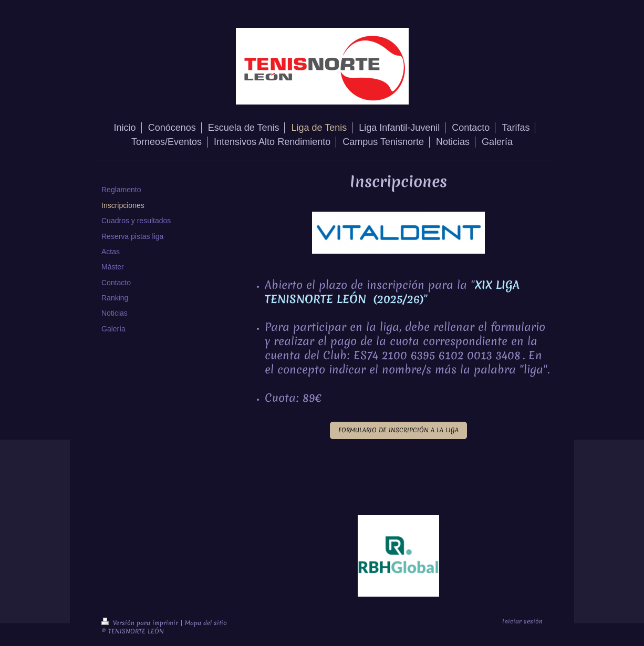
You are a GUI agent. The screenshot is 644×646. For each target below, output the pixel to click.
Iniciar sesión (522, 621)
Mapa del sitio (206, 623)
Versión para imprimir (141, 623)
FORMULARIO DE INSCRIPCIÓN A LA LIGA (398, 430)
